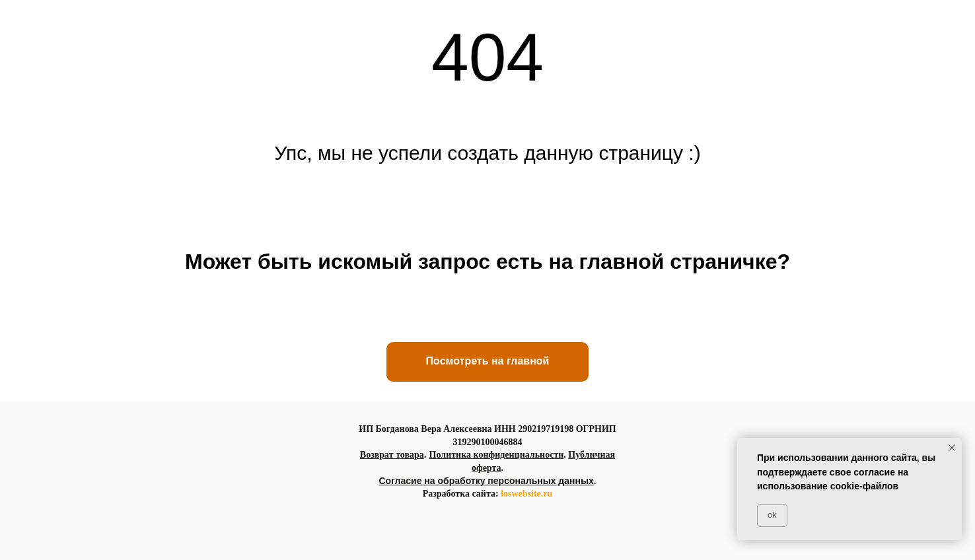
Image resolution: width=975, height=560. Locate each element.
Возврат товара (392, 455)
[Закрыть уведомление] (952, 448)
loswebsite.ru (526, 494)
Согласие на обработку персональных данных (486, 481)
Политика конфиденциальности (497, 455)
